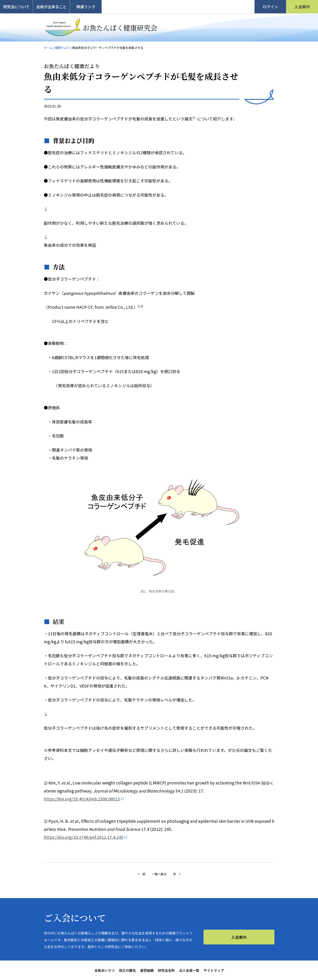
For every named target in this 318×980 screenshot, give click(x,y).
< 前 (142, 874)
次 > (177, 874)
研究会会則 (166, 970)
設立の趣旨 (127, 970)
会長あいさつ (105, 970)
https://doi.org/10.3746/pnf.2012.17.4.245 (84, 837)
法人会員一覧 (189, 970)
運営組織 (147, 970)
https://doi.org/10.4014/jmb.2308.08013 (82, 799)
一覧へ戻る (159, 874)
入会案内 (302, 7)
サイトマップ (214, 970)
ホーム (48, 48)
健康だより (62, 48)
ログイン (270, 7)
